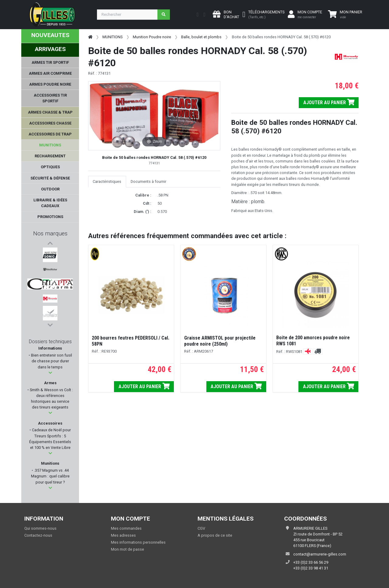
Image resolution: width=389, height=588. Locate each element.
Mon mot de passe (127, 549)
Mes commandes (126, 528)
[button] (50, 373)
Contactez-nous (38, 535)
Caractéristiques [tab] (107, 181)
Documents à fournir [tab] (148, 181)
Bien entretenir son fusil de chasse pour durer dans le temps (51, 361)
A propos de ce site (215, 535)
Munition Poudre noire (152, 37)
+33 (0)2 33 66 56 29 (311, 562)
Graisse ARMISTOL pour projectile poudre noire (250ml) (220, 341)
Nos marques (50, 233)
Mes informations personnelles (138, 542)
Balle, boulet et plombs (201, 37)
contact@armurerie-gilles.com (320, 554)
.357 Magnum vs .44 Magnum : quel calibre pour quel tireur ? (50, 476)
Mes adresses (123, 535)
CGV (201, 528)
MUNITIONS (112, 37)
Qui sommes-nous (40, 528)
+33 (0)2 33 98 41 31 (311, 568)
